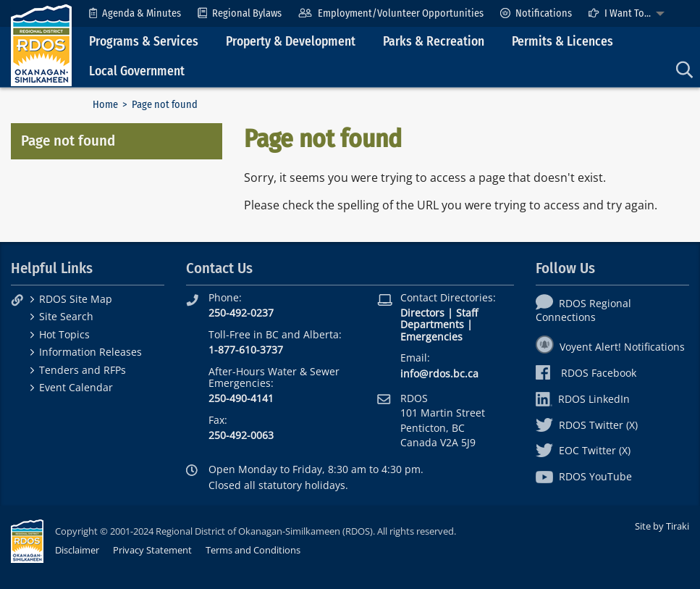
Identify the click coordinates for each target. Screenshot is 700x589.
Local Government (137, 71)
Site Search (66, 316)
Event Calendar (76, 387)
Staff (467, 313)
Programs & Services (144, 42)
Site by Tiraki (662, 526)
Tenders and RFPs (83, 370)
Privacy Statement (152, 550)
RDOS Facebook (586, 373)
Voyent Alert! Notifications (610, 347)
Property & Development (291, 42)
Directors (422, 313)
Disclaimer (77, 550)
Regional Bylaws (240, 13)
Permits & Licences (562, 42)
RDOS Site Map (76, 299)
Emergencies (431, 337)
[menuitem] (135, 13)
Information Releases (90, 352)
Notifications (536, 13)
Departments (432, 324)
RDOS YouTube (584, 476)
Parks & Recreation (434, 42)
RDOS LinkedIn (583, 399)
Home (105, 105)
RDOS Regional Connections (583, 310)
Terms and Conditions (253, 550)
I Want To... (620, 13)
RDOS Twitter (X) (587, 425)
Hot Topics (64, 334)
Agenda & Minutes (135, 13)
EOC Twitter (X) (583, 450)
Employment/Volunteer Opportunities (391, 13)
